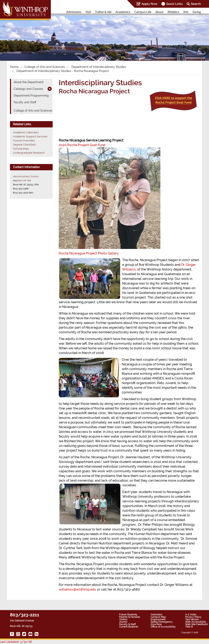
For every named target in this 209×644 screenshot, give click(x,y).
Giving (197, 12)
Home (14, 67)
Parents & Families (130, 617)
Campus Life (143, 12)
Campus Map (158, 617)
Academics (123, 12)
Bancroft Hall (24, 180)
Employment (158, 619)
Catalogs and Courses (28, 89)
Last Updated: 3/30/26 (16, 642)
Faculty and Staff (25, 102)
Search (196, 4)
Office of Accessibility (163, 627)
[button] (16, 34)
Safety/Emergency (162, 622)
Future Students (128, 615)
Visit (88, 12)
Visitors (123, 619)
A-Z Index (191, 615)
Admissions (74, 12)
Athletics (173, 12)
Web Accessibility (196, 622)
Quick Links (174, 4)
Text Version (192, 619)
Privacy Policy (193, 617)
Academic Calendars (26, 132)
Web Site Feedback (197, 624)
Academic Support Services (30, 136)
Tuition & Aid (103, 12)
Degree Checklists (24, 145)
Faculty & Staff (127, 624)
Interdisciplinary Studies (26, 176)
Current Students (129, 627)
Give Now (156, 624)
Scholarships (21, 149)
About (159, 12)
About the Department (29, 82)
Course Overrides (24, 141)
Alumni (123, 622)
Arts (186, 12)
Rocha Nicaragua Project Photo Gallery (89, 253)
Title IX (189, 627)
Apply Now (149, 4)
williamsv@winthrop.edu (77, 589)
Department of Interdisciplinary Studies (98, 67)
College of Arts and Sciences (45, 67)
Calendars (157, 615)
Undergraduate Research (29, 153)
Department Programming (31, 96)
